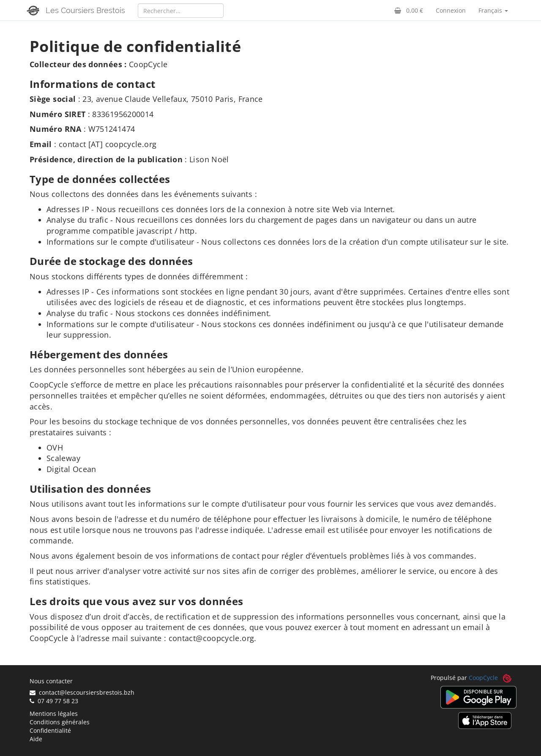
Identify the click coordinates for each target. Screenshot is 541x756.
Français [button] (493, 10)
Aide (36, 739)
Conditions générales (60, 722)
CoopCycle (483, 678)
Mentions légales (54, 714)
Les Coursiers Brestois (85, 10)
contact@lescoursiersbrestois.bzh (82, 692)
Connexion (451, 10)
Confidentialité (50, 730)
